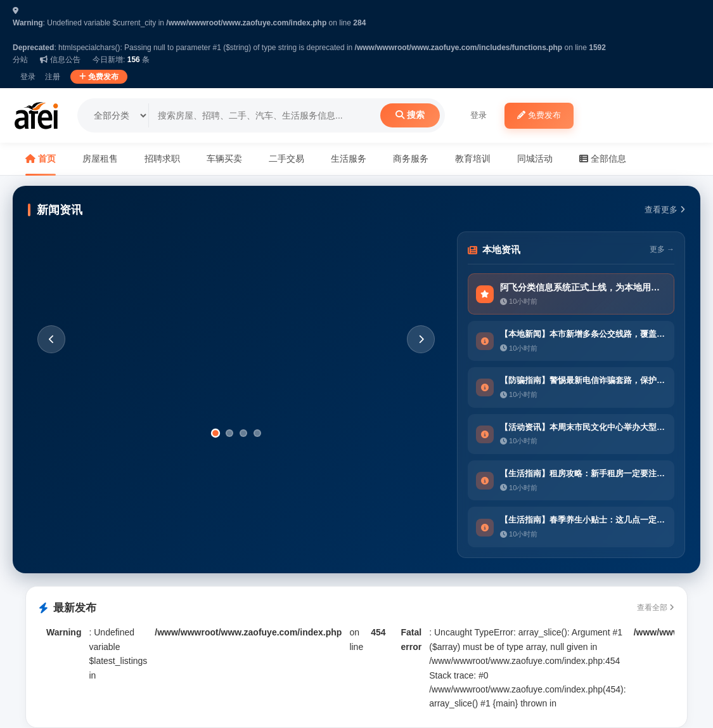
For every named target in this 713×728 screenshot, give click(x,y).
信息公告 (60, 60)
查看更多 (665, 210)
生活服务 (349, 159)
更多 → (662, 250)
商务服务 (411, 159)
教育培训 (473, 159)
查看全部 (656, 608)
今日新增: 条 (121, 60)
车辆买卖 (224, 159)
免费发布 (99, 77)
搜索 (410, 115)
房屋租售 (100, 159)
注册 (53, 77)
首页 (41, 159)
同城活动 (535, 159)
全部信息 (603, 159)
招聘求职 (162, 159)
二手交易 (286, 159)
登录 (28, 77)
